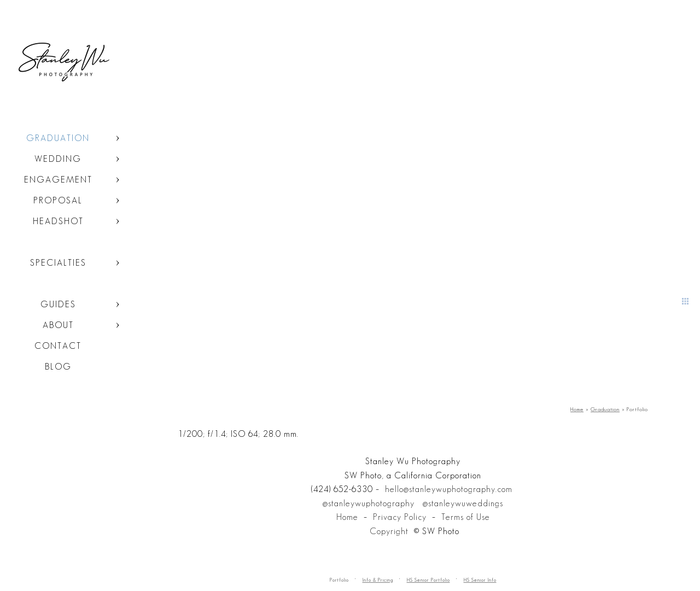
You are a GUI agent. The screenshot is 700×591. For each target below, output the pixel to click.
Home (347, 517)
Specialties (58, 263)
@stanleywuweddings (463, 503)
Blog (58, 367)
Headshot (58, 221)
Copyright (389, 531)
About (58, 325)
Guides (58, 304)
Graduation (58, 138)
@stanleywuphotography (369, 503)
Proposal (58, 200)
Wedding (58, 159)
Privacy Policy (400, 517)
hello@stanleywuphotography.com (449, 489)
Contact (58, 346)
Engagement (58, 180)
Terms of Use (466, 517)
